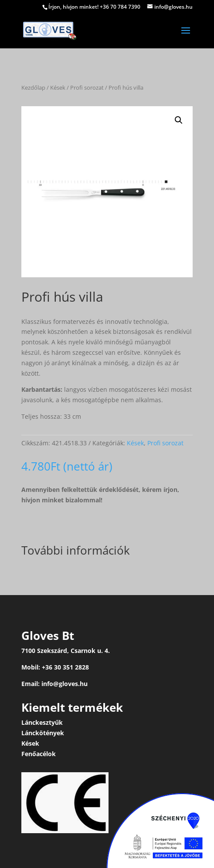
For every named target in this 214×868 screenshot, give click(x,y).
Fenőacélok (39, 754)
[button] (179, 120)
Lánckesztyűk (42, 722)
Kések (58, 87)
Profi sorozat (87, 87)
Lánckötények (43, 733)
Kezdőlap (33, 87)
